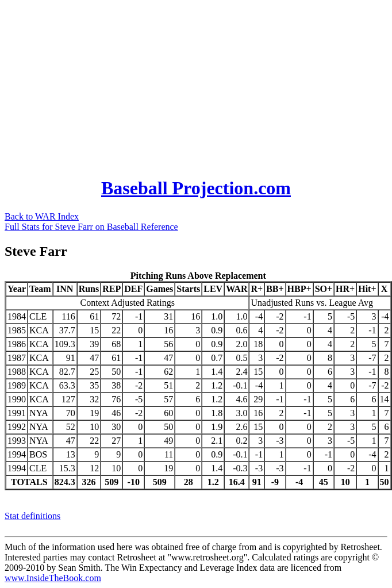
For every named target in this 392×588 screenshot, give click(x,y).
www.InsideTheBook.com (53, 578)
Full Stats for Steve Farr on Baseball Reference (91, 227)
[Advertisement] (183, 85)
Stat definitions (32, 516)
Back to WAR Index (42, 216)
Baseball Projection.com (196, 188)
